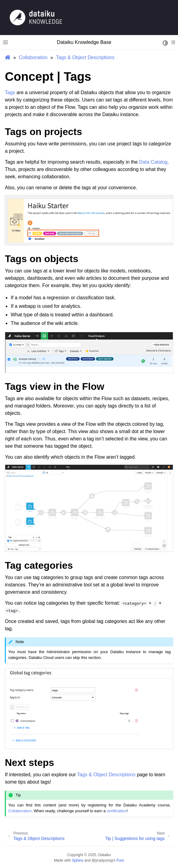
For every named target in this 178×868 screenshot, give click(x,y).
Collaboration (33, 57)
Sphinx (77, 860)
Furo (120, 860)
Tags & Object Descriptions (85, 57)
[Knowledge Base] (36, 17)
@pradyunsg (102, 860)
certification (117, 811)
